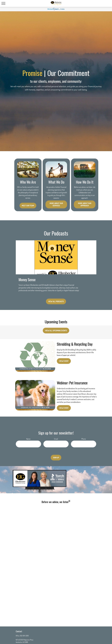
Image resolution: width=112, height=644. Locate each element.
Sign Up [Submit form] (56, 458)
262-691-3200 (24, 636)
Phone (84, 439)
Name (28, 439)
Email (56, 439)
